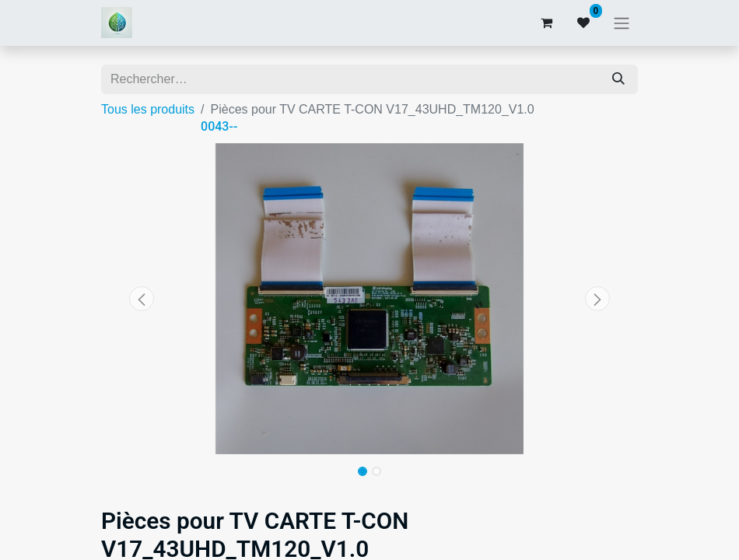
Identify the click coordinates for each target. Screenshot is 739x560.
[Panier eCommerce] (546, 23)
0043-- (219, 126)
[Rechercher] (618, 79)
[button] (142, 299)
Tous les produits (148, 109)
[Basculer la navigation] (622, 23)
